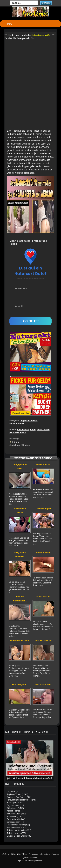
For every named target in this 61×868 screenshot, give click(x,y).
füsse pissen (43, 429)
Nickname (21, 288)
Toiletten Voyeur (14, 833)
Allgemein (11, 792)
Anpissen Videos (29, 420)
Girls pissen (12, 808)
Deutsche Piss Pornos (16, 797)
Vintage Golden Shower (17, 836)
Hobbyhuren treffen (41, 35)
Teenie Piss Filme (14, 828)
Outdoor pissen (13, 822)
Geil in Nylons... (20, 685)
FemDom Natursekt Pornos (19, 800)
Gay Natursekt (13, 805)
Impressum (22, 861)
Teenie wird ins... (44, 596)
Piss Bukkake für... (44, 641)
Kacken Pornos (13, 811)
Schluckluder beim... (20, 641)
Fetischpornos (17, 423)
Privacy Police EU (36, 861)
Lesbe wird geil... (44, 508)
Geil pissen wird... (44, 685)
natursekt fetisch (18, 432)
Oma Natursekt (13, 819)
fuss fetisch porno (26, 429)
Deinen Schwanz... (44, 552)
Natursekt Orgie (14, 814)
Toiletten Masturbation (16, 830)
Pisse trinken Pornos (16, 825)
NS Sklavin (12, 817)
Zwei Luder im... (44, 464)
